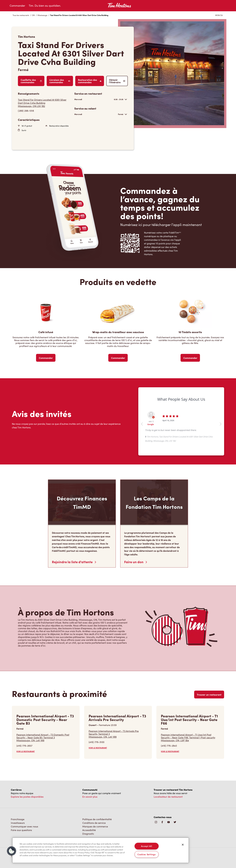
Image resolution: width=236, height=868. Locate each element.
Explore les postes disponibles (27, 797)
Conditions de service (94, 823)
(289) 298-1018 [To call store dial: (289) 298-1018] (26, 111)
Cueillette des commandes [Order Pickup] (31, 81)
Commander (17, 6)
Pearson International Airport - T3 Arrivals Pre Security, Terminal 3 (118, 734)
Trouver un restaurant (209, 695)
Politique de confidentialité (97, 819)
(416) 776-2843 (169, 746)
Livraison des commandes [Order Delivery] (60, 81)
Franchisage (18, 819)
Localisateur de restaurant (168, 797)
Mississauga (42, 15)
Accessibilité (89, 830)
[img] (175, 822)
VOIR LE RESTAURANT (26, 751)
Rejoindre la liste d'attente (74, 562)
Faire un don (136, 562)
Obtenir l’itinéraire (117, 81)
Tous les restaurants (21, 15)
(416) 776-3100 (96, 742)
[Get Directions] (45, 103)
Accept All (147, 846)
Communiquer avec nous (24, 826)
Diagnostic (88, 834)
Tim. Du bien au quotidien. (45, 6)
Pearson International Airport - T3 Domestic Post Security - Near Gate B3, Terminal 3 (46, 738)
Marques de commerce (95, 826)
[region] (101, 850)
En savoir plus (90, 797)
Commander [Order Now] (46, 358)
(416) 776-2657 (24, 746)
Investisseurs (18, 823)
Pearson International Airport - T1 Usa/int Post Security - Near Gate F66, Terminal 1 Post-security (190, 738)
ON (33, 15)
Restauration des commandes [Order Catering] (90, 81)
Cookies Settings (147, 854)
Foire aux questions (21, 830)
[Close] (183, 845)
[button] (12, 851)
